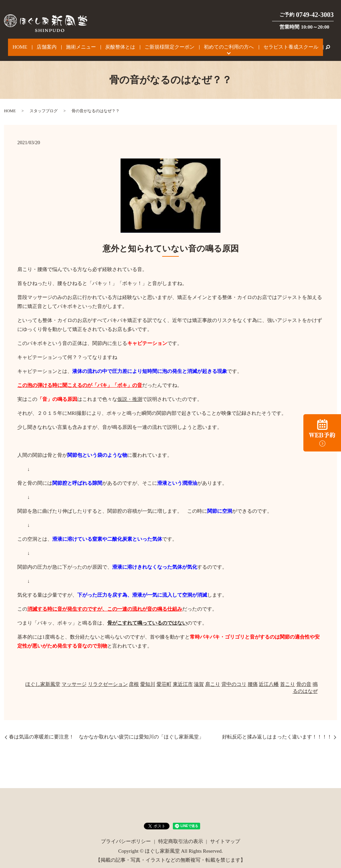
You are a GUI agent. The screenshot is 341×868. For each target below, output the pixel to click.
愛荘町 (164, 678)
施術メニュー (85, 44)
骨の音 (304, 678)
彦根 (134, 678)
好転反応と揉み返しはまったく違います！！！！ (277, 730)
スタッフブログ (44, 104)
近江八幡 (269, 678)
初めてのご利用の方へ (218, 44)
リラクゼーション (108, 678)
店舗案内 (55, 44)
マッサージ (74, 678)
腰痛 (253, 678)
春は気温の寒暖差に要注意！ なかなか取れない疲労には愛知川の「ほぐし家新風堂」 (106, 730)
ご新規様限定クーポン (164, 44)
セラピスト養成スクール (275, 44)
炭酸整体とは (119, 44)
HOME (34, 44)
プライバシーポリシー (126, 835)
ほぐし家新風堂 (43, 678)
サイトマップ (225, 835)
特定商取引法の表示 (181, 835)
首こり (288, 678)
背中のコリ (234, 678)
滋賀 (199, 678)
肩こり (213, 678)
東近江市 (183, 678)
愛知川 (148, 678)
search (310, 44)
